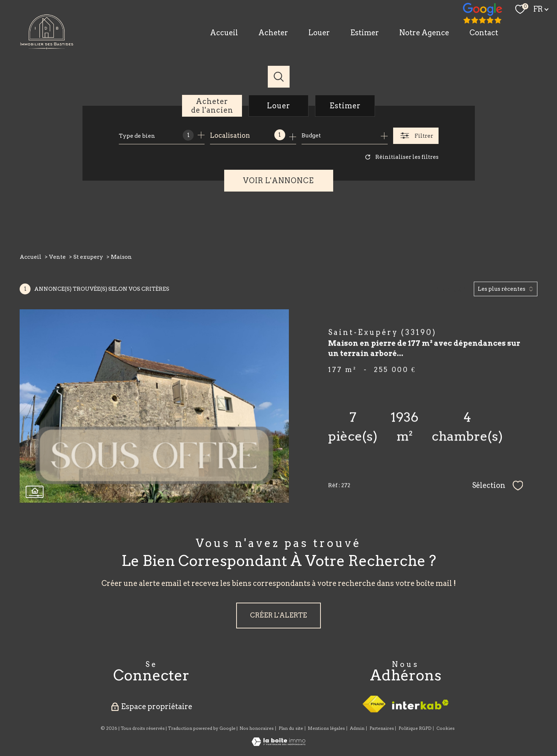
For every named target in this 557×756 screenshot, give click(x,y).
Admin (357, 728)
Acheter (273, 33)
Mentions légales (326, 728)
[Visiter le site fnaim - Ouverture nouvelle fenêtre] (374, 704)
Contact (484, 33)
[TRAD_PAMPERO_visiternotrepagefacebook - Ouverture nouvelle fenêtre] (483, 14)
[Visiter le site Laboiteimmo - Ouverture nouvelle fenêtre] (278, 744)
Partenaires (382, 728)
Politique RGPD (415, 728)
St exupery (88, 257)
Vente (57, 257)
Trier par (448, 289)
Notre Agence (424, 33)
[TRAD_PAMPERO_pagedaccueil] (47, 47)
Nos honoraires (257, 728)
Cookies (445, 728)
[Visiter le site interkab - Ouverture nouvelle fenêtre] (420, 705)
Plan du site (291, 728)
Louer (319, 33)
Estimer (365, 33)
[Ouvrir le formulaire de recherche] (416, 136)
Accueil (224, 33)
